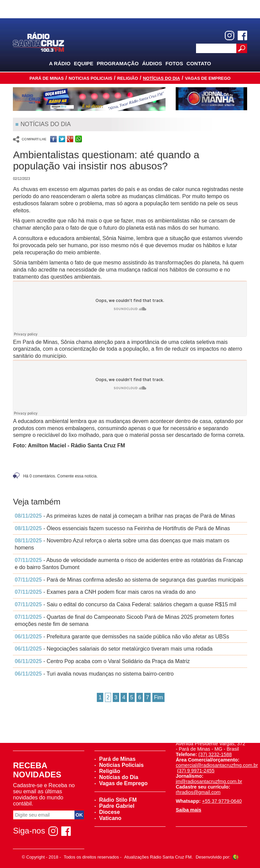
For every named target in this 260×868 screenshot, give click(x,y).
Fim (159, 697)
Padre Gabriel (114, 806)
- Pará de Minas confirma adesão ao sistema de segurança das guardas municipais (129, 580)
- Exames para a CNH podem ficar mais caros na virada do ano (105, 592)
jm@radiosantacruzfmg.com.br (209, 781)
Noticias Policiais (91, 78)
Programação (118, 63)
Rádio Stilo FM (116, 800)
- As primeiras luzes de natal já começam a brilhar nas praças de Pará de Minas (125, 516)
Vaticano (108, 818)
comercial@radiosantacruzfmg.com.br (217, 765)
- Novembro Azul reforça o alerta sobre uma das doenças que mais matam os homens (122, 544)
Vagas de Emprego (208, 78)
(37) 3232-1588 (215, 754)
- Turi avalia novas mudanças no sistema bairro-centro (94, 674)
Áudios (152, 63)
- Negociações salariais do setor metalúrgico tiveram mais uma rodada (113, 649)
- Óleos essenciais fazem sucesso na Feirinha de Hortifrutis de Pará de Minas (122, 528)
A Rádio (60, 63)
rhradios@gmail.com (198, 792)
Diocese (107, 812)
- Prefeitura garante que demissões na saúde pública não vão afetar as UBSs (122, 637)
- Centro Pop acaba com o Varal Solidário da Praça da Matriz (102, 661)
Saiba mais (188, 810)
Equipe (83, 63)
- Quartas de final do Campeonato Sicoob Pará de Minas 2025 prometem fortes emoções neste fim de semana (124, 620)
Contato (199, 63)
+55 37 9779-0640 (222, 801)
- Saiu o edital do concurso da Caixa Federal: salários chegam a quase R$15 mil (125, 604)
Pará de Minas (47, 78)
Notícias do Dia (161, 78)
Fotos (174, 63)
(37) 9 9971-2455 (196, 771)
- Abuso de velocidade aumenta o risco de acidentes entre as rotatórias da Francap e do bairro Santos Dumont (129, 564)
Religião (128, 78)
